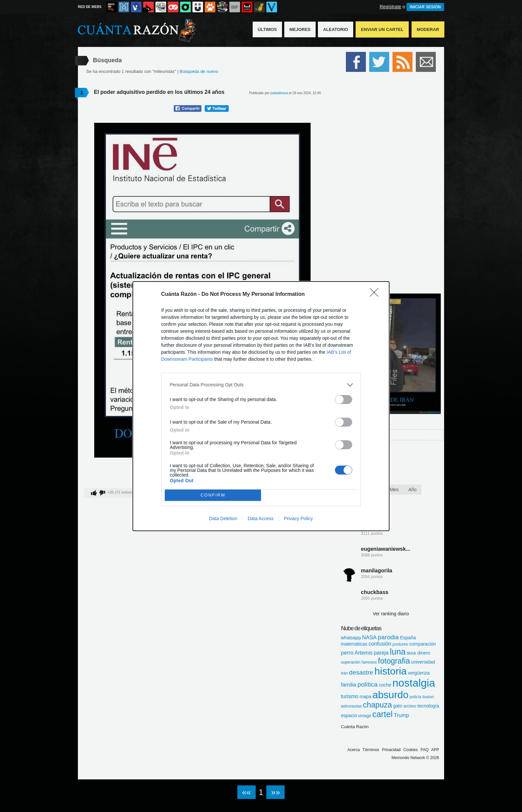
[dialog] (261, 406)
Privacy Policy (298, 518)
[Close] (376, 295)
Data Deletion (223, 518)
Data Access (261, 518)
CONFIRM (213, 495)
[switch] (344, 400)
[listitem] (261, 385)
